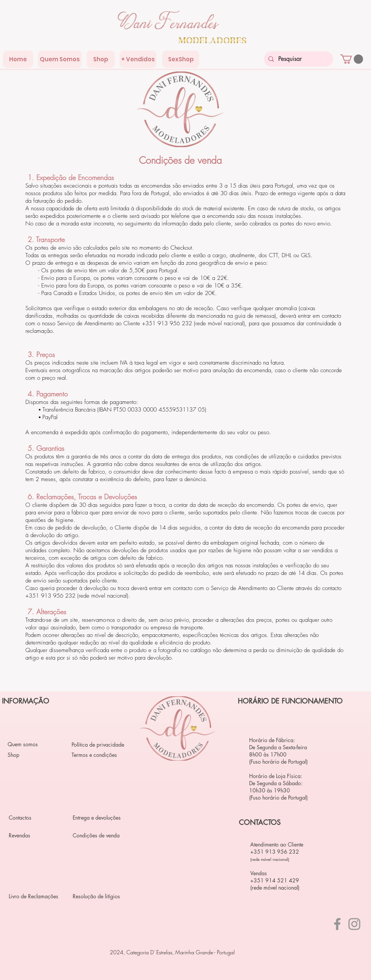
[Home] (18, 59)
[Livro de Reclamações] (35, 896)
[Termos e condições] (98, 755)
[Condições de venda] (99, 835)
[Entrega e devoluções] (99, 817)
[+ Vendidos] (138, 59)
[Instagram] (354, 924)
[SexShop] (181, 59)
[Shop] (101, 59)
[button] (352, 59)
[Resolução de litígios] (99, 896)
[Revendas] (35, 835)
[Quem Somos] (60, 59)
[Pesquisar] (298, 59)
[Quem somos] (34, 744)
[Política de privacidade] (98, 744)
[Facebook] (337, 924)
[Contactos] (35, 817)
